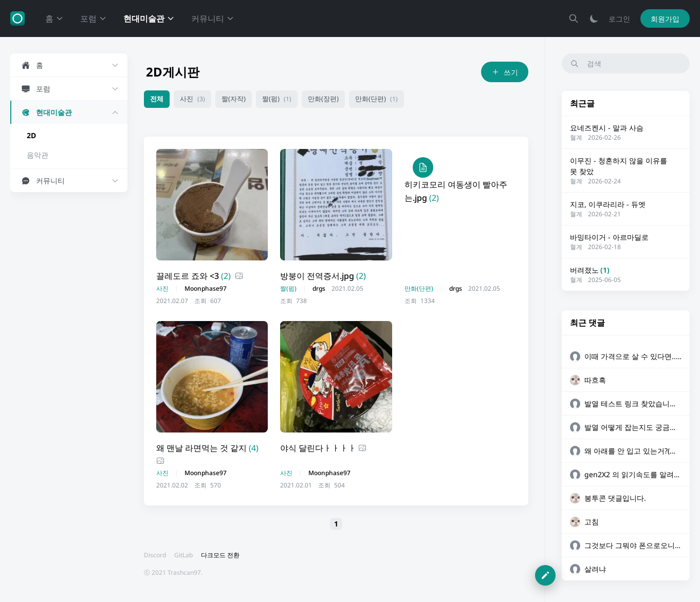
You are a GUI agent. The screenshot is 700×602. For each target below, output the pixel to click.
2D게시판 (173, 72)
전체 (157, 99)
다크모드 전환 (220, 555)
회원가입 (665, 19)
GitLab (183, 555)
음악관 (38, 155)
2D (31, 135)
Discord (155, 555)
